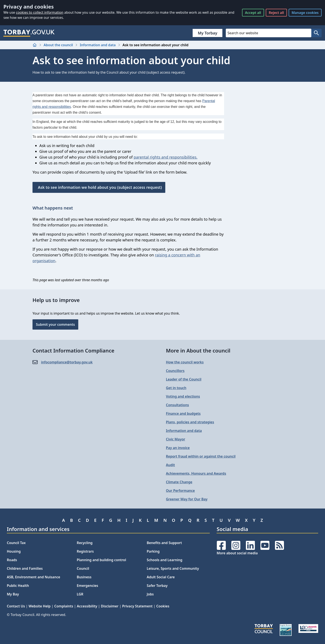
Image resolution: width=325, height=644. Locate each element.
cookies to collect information (40, 12)
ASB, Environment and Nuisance (33, 577)
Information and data (98, 45)
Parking (153, 551)
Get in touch (176, 388)
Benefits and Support (164, 543)
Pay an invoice (178, 448)
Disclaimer (110, 606)
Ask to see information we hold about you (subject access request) (99, 187)
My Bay (13, 594)
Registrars (85, 551)
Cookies (163, 606)
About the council (58, 45)
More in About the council (198, 350)
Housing (14, 551)
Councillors (175, 371)
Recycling (85, 543)
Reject (276, 13)
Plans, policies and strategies (190, 422)
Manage (305, 13)
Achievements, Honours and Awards (196, 473)
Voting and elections (183, 396)
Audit (170, 465)
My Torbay (208, 33)
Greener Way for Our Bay (187, 499)
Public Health (18, 586)
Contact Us (16, 606)
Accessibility (87, 606)
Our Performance (180, 491)
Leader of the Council (184, 379)
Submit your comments (55, 324)
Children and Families (25, 568)
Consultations (177, 405)
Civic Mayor (176, 439)
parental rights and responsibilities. (165, 157)
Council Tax (16, 543)
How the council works (185, 362)
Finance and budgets (183, 413)
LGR (80, 594)
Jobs (150, 594)
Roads (12, 560)
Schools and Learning (164, 560)
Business (84, 577)
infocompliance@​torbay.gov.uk (67, 362)
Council (83, 568)
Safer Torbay (157, 586)
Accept (253, 13)
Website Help (40, 606)
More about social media (237, 553)
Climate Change (179, 482)
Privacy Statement (137, 606)
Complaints (64, 606)
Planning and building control (101, 560)
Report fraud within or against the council (201, 456)
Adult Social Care (161, 577)
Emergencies (87, 586)
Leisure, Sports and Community (173, 568)
